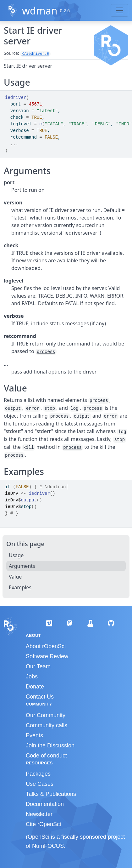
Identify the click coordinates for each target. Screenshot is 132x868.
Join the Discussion (50, 745)
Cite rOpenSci (43, 824)
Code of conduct (46, 756)
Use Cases (40, 784)
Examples (20, 587)
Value (15, 577)
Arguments (22, 566)
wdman (40, 11)
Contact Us (40, 697)
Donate (35, 687)
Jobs (32, 677)
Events (34, 735)
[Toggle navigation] (119, 10)
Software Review (47, 656)
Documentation (45, 804)
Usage (16, 555)
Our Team (38, 666)
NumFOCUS (48, 846)
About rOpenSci (46, 646)
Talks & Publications (51, 794)
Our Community (46, 715)
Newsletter (39, 814)
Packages (38, 774)
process (46, 352)
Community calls (47, 725)
